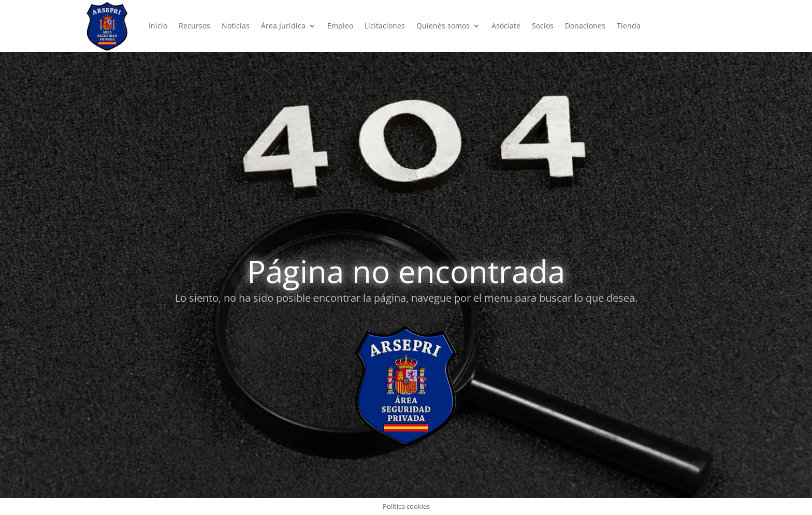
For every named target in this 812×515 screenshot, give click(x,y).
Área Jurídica (283, 26)
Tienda (629, 26)
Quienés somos (443, 26)
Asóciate (506, 26)
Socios (543, 26)
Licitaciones (385, 26)
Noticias (236, 26)
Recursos (194, 26)
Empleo (340, 26)
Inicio (158, 26)
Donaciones (585, 26)
